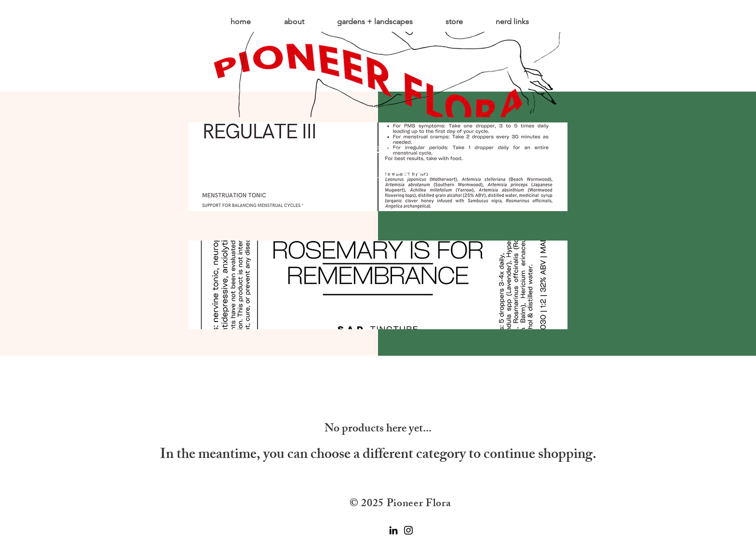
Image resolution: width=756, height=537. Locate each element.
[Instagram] (408, 530)
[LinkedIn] (393, 530)
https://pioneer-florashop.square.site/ (366, 163)
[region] (378, 286)
